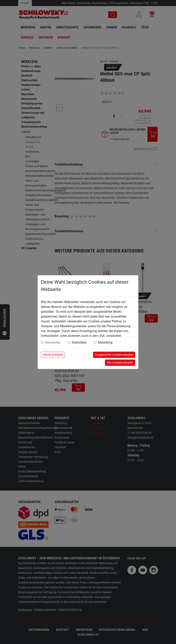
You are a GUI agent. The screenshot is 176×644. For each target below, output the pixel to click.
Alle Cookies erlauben (120, 363)
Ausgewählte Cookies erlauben (114, 355)
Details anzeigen (53, 355)
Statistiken (79, 342)
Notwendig (53, 342)
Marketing (105, 342)
